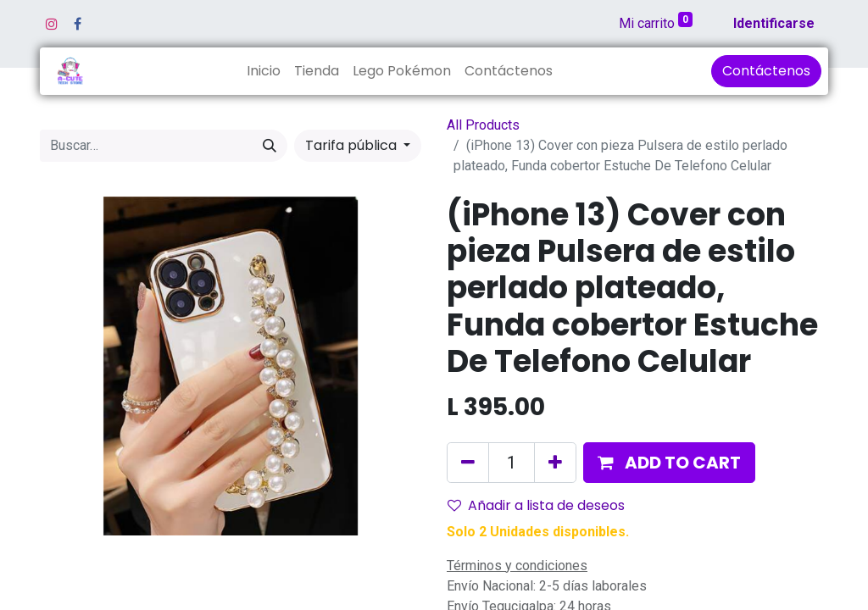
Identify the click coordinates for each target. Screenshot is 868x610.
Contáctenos (766, 71)
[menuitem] (264, 71)
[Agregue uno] (555, 463)
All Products (483, 125)
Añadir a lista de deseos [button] (536, 505)
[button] (669, 463)
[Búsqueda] (270, 146)
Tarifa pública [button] (353, 145)
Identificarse (774, 23)
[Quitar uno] (468, 463)
